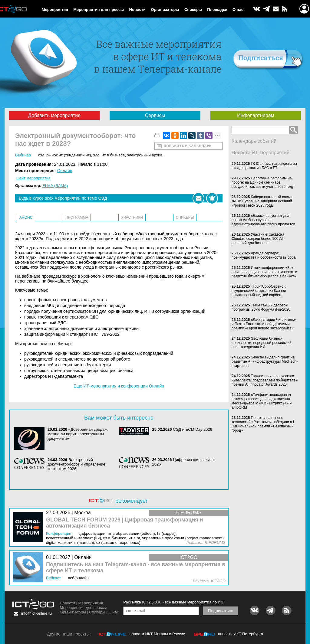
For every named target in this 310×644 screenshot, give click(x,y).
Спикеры (193, 10)
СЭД (41, 155)
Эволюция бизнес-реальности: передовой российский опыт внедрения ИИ (262, 343)
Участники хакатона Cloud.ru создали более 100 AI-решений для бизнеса (258, 239)
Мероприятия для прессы (99, 10)
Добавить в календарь (188, 146)
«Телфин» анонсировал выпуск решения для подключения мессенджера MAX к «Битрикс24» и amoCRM (262, 401)
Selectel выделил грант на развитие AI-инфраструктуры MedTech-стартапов (265, 361)
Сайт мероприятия (33, 178)
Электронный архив (145, 155)
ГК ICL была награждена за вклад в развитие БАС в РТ (264, 166)
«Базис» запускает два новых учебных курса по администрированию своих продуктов (263, 220)
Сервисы (155, 115)
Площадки (217, 10)
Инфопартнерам (256, 115)
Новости (138, 10)
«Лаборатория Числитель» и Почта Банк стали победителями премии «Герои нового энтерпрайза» (264, 324)
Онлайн (64, 171)
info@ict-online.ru (36, 613)
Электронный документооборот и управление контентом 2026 (76, 464)
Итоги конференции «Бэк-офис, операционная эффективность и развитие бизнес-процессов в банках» (264, 272)
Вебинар (23, 155)
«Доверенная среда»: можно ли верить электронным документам (78, 434)
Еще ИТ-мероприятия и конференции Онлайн (119, 386)
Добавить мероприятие (54, 115)
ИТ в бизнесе (113, 155)
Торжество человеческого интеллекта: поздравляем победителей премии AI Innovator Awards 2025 (265, 380)
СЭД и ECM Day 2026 (193, 429)
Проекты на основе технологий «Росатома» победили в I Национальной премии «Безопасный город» (263, 424)
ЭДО (96, 155)
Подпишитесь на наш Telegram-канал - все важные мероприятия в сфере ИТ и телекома (136, 568)
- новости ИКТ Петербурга (239, 634)
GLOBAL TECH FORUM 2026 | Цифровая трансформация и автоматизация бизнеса (125, 523)
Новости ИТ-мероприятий (261, 153)
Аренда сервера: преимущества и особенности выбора (264, 255)
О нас (238, 10)
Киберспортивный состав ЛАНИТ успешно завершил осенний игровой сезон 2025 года (262, 201)
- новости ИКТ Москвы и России (156, 634)
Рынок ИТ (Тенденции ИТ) (69, 155)
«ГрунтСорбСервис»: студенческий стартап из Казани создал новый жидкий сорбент (259, 291)
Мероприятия (55, 10)
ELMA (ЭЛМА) (55, 186)
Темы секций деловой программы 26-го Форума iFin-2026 (261, 307)
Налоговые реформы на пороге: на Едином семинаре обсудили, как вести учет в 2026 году (263, 182)
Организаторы (165, 10)
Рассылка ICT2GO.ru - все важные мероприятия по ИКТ (174, 602)
